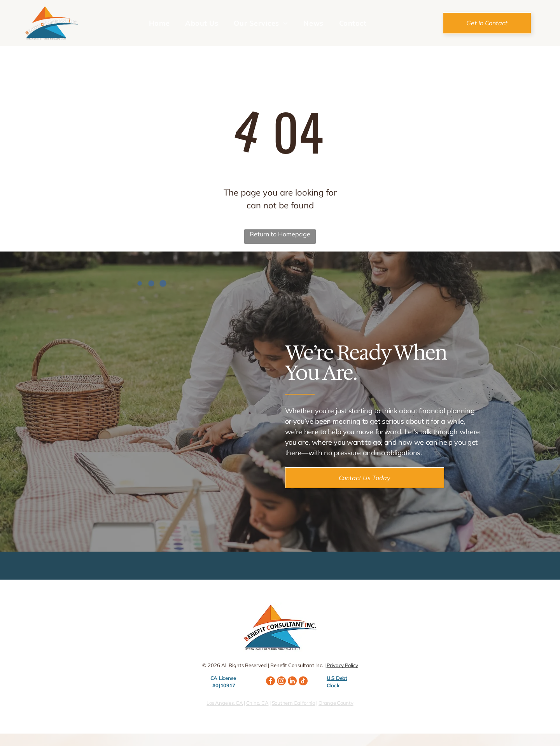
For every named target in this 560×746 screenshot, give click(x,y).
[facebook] (270, 682)
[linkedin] (292, 682)
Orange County (336, 703)
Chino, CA (257, 703)
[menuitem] (159, 23)
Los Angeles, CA (225, 703)
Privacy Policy (342, 665)
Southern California (294, 703)
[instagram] (281, 682)
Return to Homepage (280, 234)
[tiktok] (303, 682)
